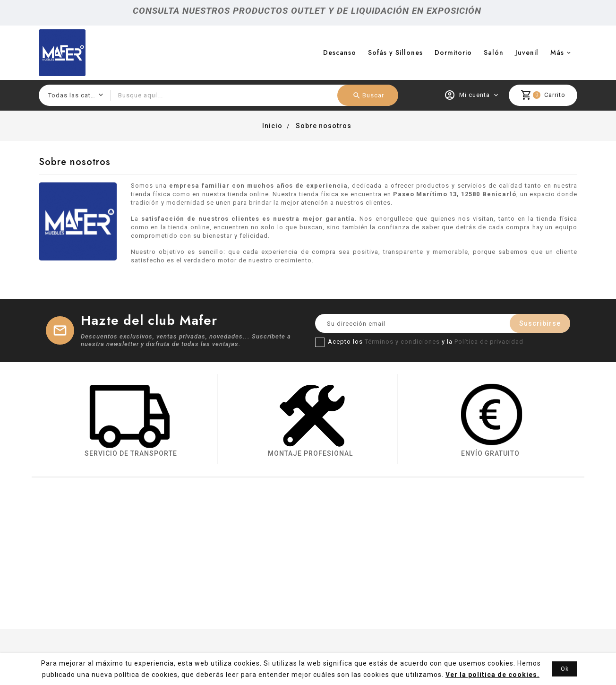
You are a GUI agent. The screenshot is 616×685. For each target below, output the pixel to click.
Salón (494, 52)
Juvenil (527, 52)
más (557, 52)
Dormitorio (453, 52)
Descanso (340, 52)
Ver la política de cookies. (492, 675)
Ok (565, 669)
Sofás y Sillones (395, 52)
